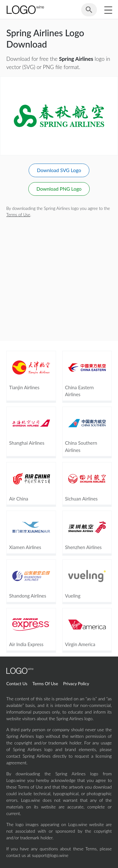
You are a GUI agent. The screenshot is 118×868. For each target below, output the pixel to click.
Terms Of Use (45, 683)
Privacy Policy (76, 683)
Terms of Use (18, 215)
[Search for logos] (89, 12)
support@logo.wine (50, 855)
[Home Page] (25, 10)
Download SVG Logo (59, 170)
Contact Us (17, 683)
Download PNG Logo (59, 189)
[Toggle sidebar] (108, 10)
